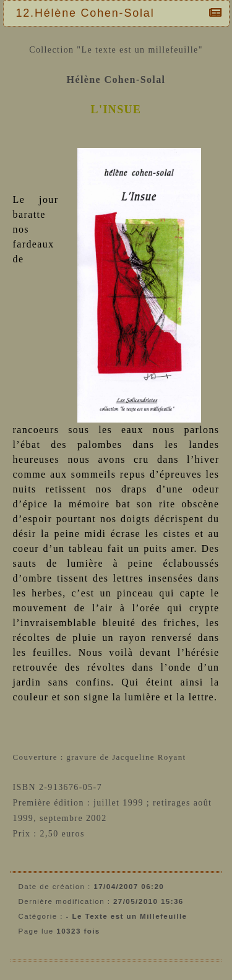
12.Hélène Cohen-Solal (88, 13)
